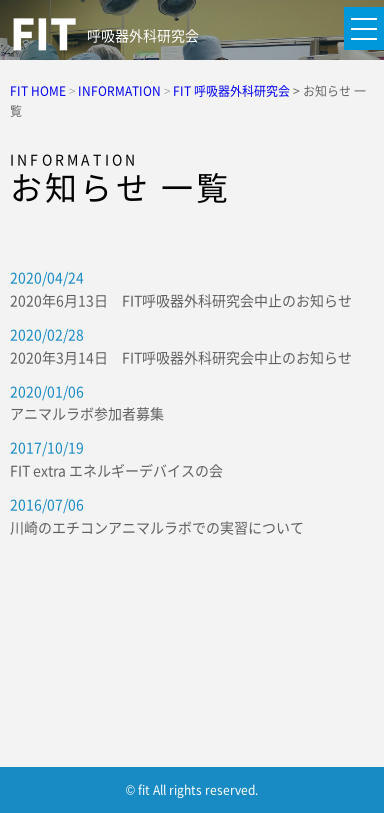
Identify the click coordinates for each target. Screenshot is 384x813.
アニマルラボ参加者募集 (87, 413)
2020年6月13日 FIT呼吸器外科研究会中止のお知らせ (181, 300)
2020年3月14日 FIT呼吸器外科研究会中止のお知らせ (181, 357)
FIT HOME (38, 91)
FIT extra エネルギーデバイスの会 (116, 470)
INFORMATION (119, 91)
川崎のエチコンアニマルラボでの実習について (157, 527)
